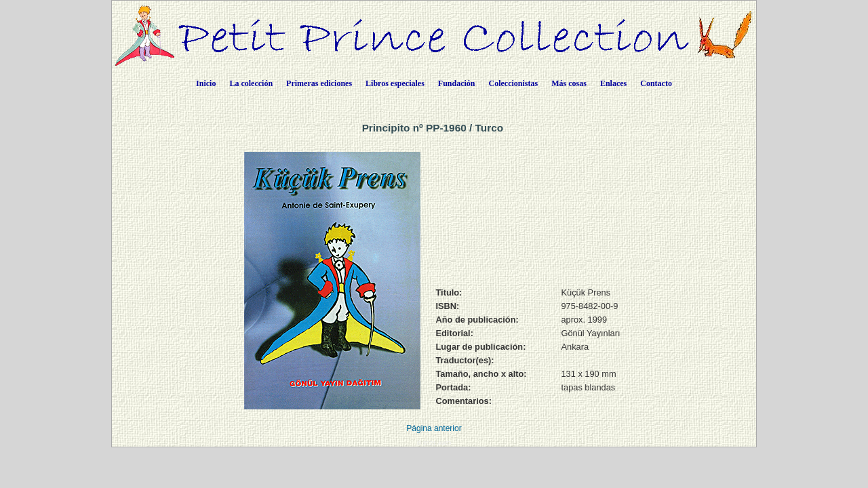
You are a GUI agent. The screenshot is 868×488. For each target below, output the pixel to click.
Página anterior (434, 428)
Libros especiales (395, 83)
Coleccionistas (514, 83)
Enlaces (613, 83)
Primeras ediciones (319, 83)
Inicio (206, 83)
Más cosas (569, 83)
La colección (251, 83)
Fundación (457, 83)
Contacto (656, 83)
